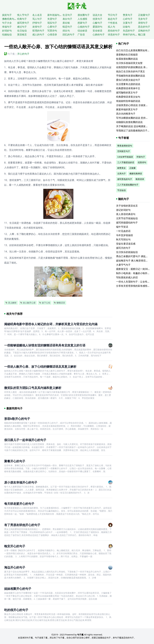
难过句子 (22, 27)
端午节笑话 (122, 227)
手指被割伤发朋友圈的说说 (131, 76)
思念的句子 (144, 27)
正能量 (132, 168)
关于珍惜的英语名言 (127, 206)
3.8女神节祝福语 (125, 157)
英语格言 (22, 35)
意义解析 (11, 303)
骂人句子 (37, 19)
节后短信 (122, 190)
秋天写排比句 (123, 239)
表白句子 (67, 19)
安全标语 (97, 31)
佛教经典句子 (9, 19)
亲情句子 (143, 23)
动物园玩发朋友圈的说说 (129, 122)
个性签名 (113, 23)
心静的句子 (99, 35)
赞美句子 (128, 15)
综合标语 (82, 31)
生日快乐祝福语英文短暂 (129, 63)
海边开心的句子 (15, 567)
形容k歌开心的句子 (17, 419)
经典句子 (22, 19)
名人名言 (37, 15)
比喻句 (126, 27)
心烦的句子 (84, 27)
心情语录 (52, 35)
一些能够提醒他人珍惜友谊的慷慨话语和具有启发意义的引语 (45, 345)
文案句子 (128, 23)
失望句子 (52, 19)
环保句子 (141, 157)
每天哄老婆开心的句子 (19, 504)
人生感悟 (82, 19)
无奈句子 (143, 19)
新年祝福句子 (55, 15)
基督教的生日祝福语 (127, 55)
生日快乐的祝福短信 (127, 252)
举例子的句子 (130, 35)
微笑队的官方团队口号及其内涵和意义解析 (33, 388)
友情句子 (37, 27)
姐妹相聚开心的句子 (18, 589)
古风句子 (122, 174)
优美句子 (97, 19)
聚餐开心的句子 (15, 461)
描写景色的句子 (125, 179)
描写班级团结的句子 (127, 223)
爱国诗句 (97, 27)
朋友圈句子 (84, 15)
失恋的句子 (129, 31)
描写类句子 (23, 23)
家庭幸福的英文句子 (127, 109)
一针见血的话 (123, 231)
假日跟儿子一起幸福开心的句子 (25, 440)
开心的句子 (23, 54)
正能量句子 (144, 15)
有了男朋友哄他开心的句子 (22, 525)
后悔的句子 (144, 31)
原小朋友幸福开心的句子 (21, 482)
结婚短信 (7, 35)
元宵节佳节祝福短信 (127, 218)
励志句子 (113, 19)
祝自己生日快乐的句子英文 (131, 71)
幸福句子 (7, 27)
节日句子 (113, 15)
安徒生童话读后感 (126, 244)
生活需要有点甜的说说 (128, 84)
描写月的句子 (123, 248)
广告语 (81, 35)
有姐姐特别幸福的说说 (128, 101)
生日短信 (22, 31)
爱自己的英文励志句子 (128, 80)
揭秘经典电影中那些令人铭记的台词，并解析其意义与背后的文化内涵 (51, 324)
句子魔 (11, 54)
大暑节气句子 (123, 265)
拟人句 (111, 27)
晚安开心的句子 (15, 546)
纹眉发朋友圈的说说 (127, 59)
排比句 (66, 31)
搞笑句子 (7, 15)
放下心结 (45, 303)
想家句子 (82, 23)
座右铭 (66, 23)
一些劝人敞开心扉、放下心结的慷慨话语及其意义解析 (40, 367)
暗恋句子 (67, 27)
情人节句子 (23, 15)
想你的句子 (114, 31)
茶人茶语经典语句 (126, 214)
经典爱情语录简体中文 (128, 88)
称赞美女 (122, 168)
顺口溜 (142, 35)
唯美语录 (140, 179)
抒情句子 (37, 23)
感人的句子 (38, 35)
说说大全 (97, 15)
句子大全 (7, 23)
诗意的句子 (114, 35)
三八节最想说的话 (126, 162)
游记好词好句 (123, 210)
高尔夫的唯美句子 (126, 114)
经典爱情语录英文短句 (128, 97)
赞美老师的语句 (125, 146)
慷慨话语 (59, 303)
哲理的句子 (38, 31)
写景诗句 (52, 31)
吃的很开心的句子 (16, 610)
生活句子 (67, 15)
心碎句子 (128, 19)
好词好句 (7, 31)
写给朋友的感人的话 (127, 277)
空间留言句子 (124, 151)
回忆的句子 (69, 35)
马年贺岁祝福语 (125, 235)
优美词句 (142, 162)
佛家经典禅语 (136, 174)
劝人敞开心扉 (28, 303)
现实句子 (52, 23)
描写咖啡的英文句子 (127, 93)
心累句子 (52, 27)
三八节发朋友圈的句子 (128, 185)
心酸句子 (97, 23)
